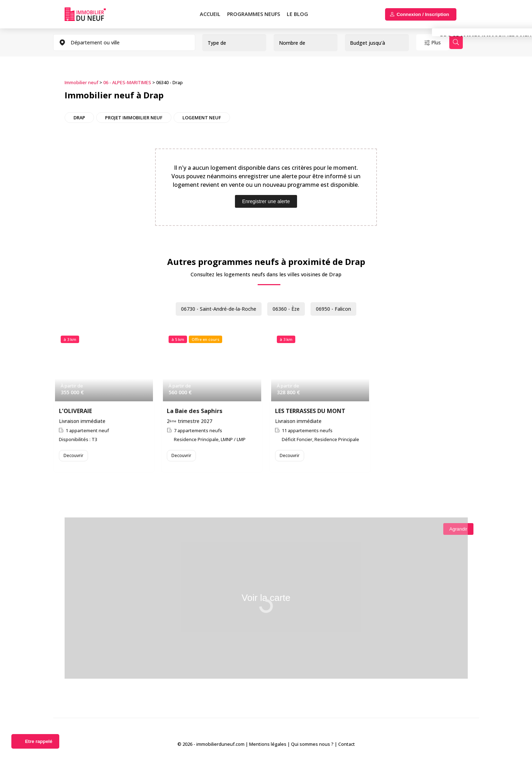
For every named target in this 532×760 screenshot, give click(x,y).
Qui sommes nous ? (312, 745)
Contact (347, 745)
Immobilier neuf (81, 82)
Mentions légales (268, 745)
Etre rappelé (39, 741)
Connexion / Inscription (423, 14)
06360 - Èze (290, 308)
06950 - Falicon (342, 308)
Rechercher (470, 42)
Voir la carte (266, 602)
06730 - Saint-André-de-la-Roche (214, 308)
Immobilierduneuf (93, 14)
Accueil (210, 14)
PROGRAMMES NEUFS (254, 14)
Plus (440, 42)
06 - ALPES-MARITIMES (127, 82)
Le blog (297, 14)
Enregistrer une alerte (266, 200)
